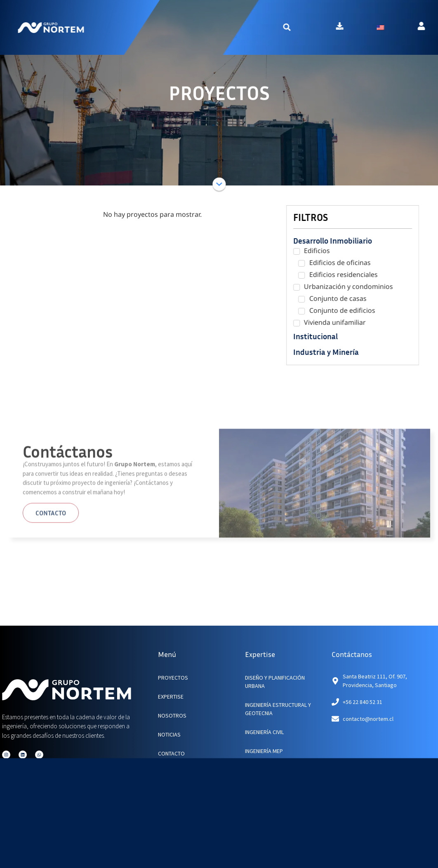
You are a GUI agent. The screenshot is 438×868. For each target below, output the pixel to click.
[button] (306, 27)
